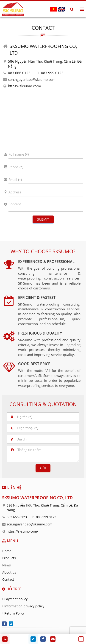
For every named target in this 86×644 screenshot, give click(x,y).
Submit (43, 219)
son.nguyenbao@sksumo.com (32, 79)
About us (9, 572)
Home (7, 551)
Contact (8, 579)
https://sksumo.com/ (25, 86)
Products (9, 558)
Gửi (43, 468)
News (7, 565)
